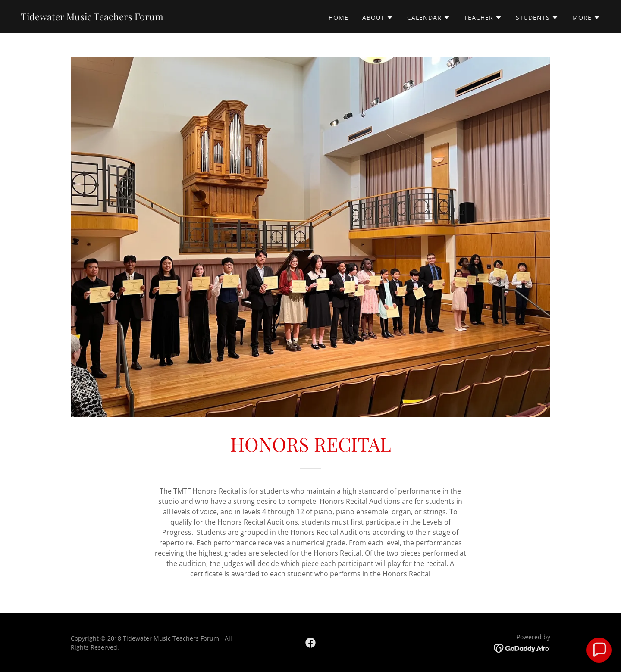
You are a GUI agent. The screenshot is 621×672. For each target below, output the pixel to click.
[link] (92, 18)
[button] (378, 18)
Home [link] (339, 17)
